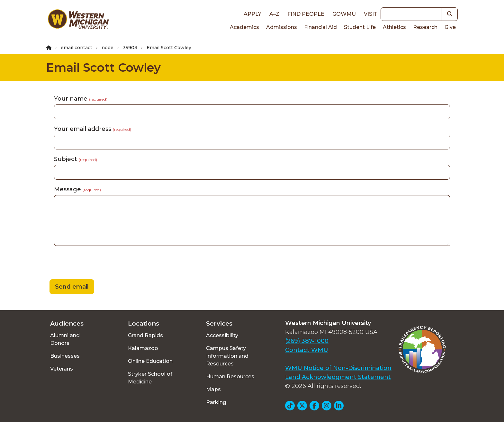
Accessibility (222, 335)
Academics (244, 27)
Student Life (360, 27)
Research (425, 27)
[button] (450, 14)
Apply (252, 14)
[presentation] (95, 264)
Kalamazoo (143, 348)
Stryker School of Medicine (150, 378)
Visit (371, 14)
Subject (76, 159)
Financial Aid (320, 27)
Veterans (62, 369)
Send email (72, 287)
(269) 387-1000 (307, 341)
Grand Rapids (145, 335)
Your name (81, 99)
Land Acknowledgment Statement (338, 377)
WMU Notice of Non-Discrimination (338, 368)
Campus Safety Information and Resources (227, 356)
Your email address (93, 129)
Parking (216, 402)
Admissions (282, 27)
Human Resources (230, 377)
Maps (213, 389)
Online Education (150, 361)
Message (77, 189)
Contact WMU (307, 350)
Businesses (65, 356)
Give (450, 27)
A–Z (274, 14)
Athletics (394, 27)
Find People (306, 14)
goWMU (344, 14)
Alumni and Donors (65, 339)
